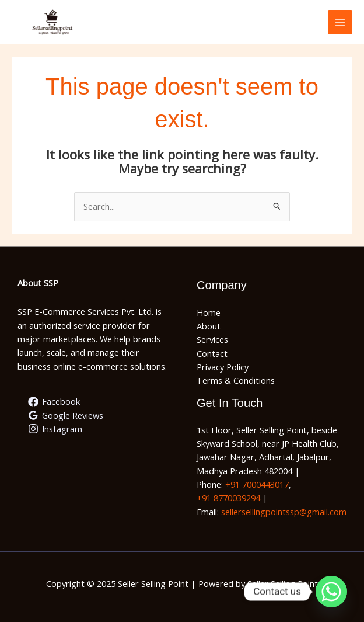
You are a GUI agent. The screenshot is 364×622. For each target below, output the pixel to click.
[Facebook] (54, 402)
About (209, 326)
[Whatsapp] (331, 592)
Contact (212, 353)
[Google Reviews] (66, 415)
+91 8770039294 (228, 498)
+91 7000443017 (257, 484)
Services (212, 339)
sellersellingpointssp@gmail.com (284, 512)
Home (209, 312)
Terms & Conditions (236, 380)
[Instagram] (55, 429)
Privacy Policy (223, 367)
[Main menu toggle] (340, 22)
